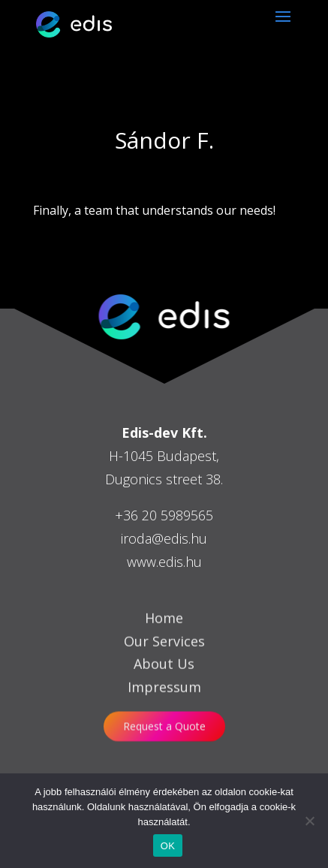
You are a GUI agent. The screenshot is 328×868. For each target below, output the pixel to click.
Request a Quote (164, 726)
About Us (164, 680)
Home (164, 633)
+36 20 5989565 (164, 515)
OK (168, 846)
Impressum (164, 703)
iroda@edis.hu (164, 538)
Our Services (164, 656)
